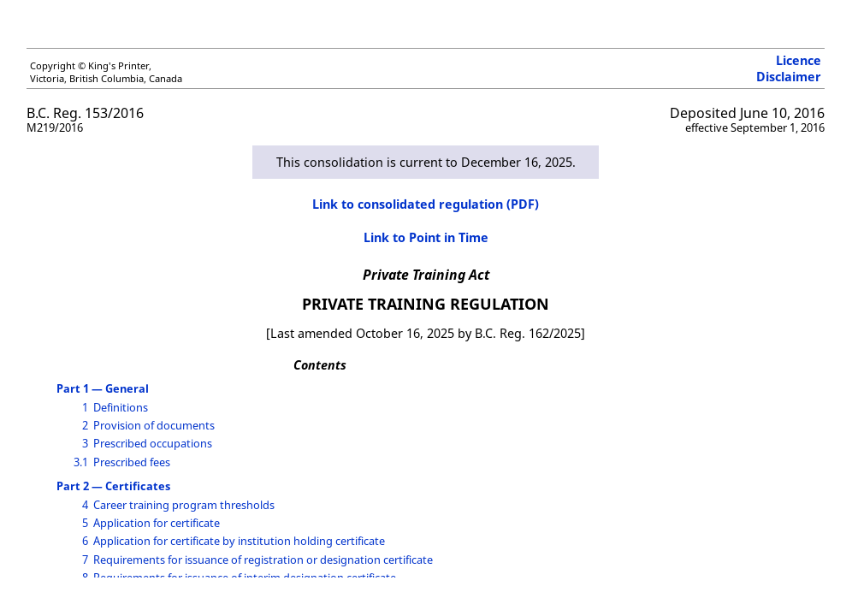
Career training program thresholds (184, 505)
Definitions (121, 407)
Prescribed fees (132, 462)
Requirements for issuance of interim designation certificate (245, 577)
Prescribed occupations (153, 443)
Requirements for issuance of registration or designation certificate (263, 560)
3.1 (81, 462)
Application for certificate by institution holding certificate (239, 541)
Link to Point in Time (426, 237)
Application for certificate (157, 523)
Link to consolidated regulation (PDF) (426, 204)
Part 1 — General (103, 388)
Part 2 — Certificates (113, 486)
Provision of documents (154, 425)
